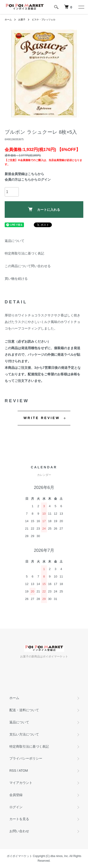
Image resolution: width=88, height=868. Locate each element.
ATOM (23, 771)
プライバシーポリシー (26, 758)
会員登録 (16, 795)
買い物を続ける (16, 279)
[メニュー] (81, 7)
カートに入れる (44, 209)
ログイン (16, 807)
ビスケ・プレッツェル (44, 20)
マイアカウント (21, 783)
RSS (13, 771)
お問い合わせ (19, 831)
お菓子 (22, 20)
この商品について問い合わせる (28, 266)
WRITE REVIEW (42, 418)
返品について (15, 241)
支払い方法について (24, 734)
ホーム (8, 20)
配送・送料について (24, 710)
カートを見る (19, 819)
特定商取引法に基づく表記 (24, 253)
